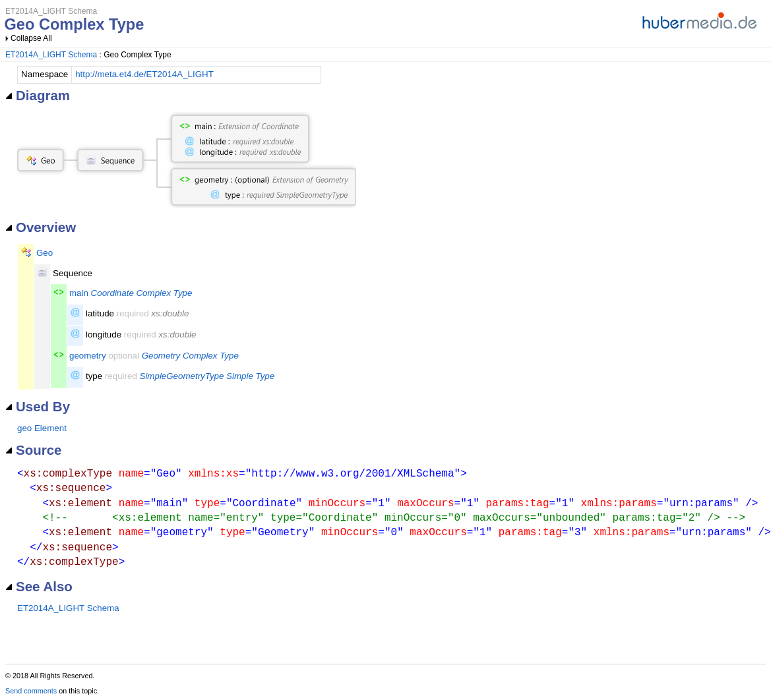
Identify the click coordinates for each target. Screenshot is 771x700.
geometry (88, 356)
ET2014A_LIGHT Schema (51, 55)
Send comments (31, 691)
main (79, 293)
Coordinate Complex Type (142, 293)
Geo (45, 253)
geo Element (42, 428)
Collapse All (31, 38)
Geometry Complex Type (190, 356)
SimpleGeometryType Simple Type (207, 376)
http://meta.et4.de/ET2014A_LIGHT (144, 74)
